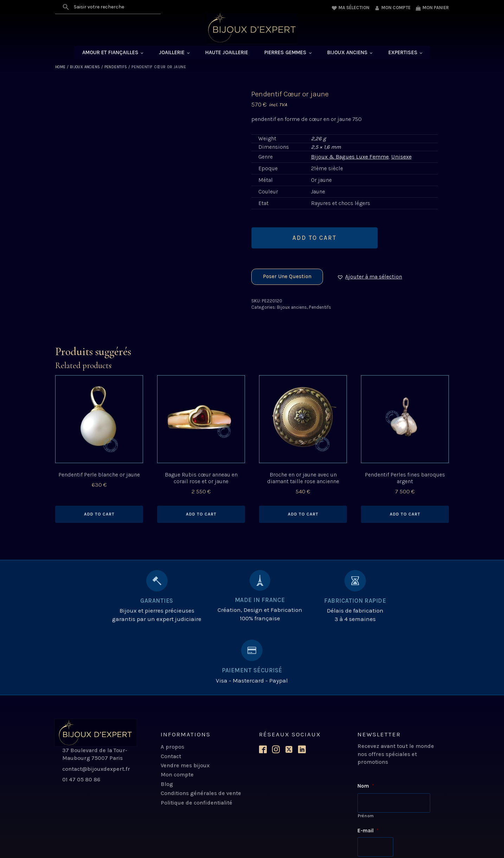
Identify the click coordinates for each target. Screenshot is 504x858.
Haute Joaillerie (227, 53)
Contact (171, 696)
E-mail (368, 770)
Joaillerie (172, 53)
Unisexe (401, 157)
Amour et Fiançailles (110, 53)
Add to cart (314, 238)
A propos (172, 687)
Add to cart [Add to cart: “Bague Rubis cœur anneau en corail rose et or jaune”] (201, 515)
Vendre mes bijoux (185, 705)
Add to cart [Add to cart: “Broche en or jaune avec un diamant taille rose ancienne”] (303, 515)
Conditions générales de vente (201, 733)
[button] (372, 277)
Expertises (403, 53)
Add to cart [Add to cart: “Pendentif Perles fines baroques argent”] (405, 515)
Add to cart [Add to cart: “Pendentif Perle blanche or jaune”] (99, 515)
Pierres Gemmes (285, 53)
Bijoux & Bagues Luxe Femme (350, 157)
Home (60, 68)
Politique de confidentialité (196, 742)
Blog (167, 723)
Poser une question (287, 277)
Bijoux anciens (347, 53)
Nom (366, 726)
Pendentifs (116, 68)
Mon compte (177, 714)
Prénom (366, 755)
